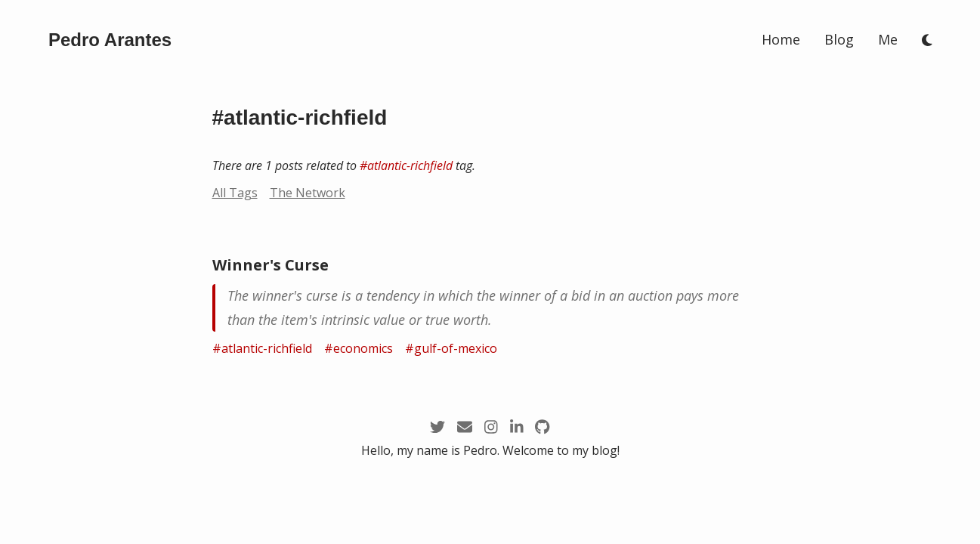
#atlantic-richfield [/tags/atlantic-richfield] (406, 165)
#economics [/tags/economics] (359, 348)
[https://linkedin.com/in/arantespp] (517, 427)
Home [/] (781, 39)
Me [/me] (888, 39)
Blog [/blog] (839, 39)
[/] (110, 40)
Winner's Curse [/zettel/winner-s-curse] (271, 265)
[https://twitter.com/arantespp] (437, 427)
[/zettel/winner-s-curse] (490, 308)
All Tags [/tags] (235, 193)
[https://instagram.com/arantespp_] (491, 427)
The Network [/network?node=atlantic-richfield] (308, 193)
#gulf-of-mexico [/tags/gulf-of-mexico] (451, 348)
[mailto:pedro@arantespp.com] (465, 427)
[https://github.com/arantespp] (542, 427)
